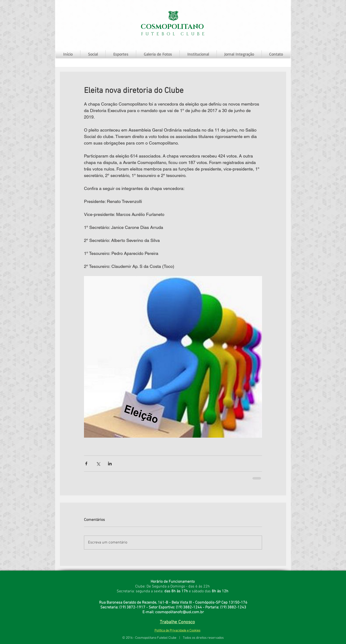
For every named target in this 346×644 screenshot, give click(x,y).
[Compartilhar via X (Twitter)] (98, 464)
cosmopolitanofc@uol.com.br (179, 612)
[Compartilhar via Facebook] (86, 464)
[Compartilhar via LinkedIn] (110, 464)
